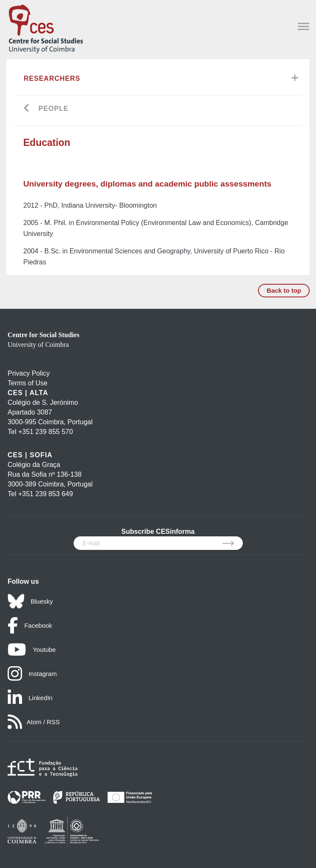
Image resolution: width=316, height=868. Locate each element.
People (54, 108)
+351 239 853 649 (45, 494)
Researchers (52, 78)
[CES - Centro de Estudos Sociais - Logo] (46, 27)
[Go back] (27, 109)
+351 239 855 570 (45, 432)
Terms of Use (27, 383)
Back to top (284, 290)
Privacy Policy (29, 373)
